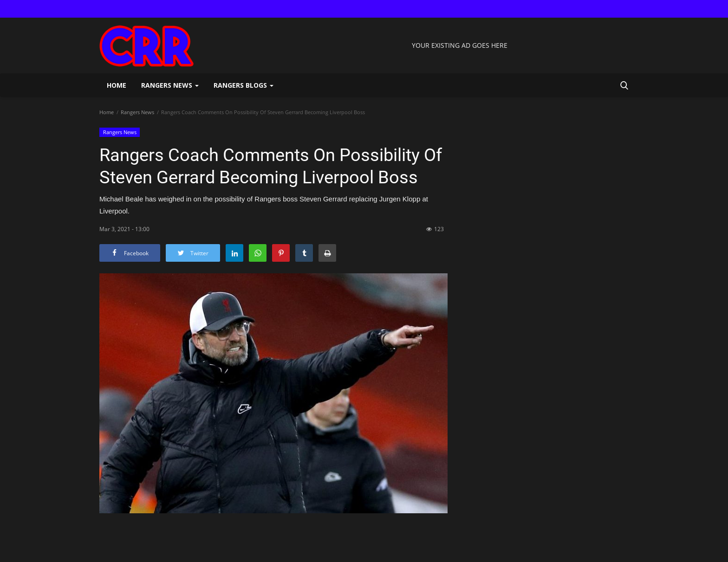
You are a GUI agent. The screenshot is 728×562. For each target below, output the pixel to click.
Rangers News (137, 112)
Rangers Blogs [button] (244, 85)
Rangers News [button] (170, 85)
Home (117, 85)
